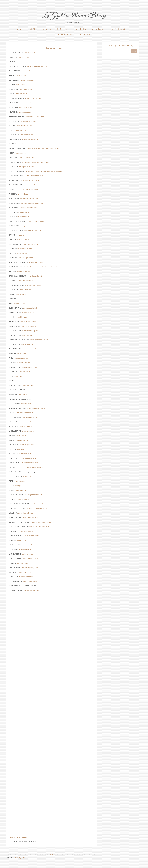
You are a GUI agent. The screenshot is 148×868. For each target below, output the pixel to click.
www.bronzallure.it (35, 276)
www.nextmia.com (24, 363)
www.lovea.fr (27, 422)
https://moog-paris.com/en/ (30, 189)
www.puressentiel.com (30, 518)
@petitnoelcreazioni (36, 262)
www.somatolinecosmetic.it (39, 527)
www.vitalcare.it (24, 372)
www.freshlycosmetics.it (36, 467)
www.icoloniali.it (25, 549)
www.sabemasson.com (30, 417)
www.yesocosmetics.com (34, 285)
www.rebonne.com (25, 290)
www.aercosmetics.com (32, 185)
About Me (84, 35)
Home (19, 29)
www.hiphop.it (21, 317)
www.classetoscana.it (32, 590)
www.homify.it (21, 153)
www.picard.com (22, 294)
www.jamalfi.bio (22, 440)
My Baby (81, 29)
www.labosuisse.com (27, 158)
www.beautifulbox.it (30, 385)
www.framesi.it (22, 449)
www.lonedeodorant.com (33, 230)
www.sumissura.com (27, 80)
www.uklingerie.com (27, 445)
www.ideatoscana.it (29, 349)
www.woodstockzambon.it (37, 221)
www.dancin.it (21, 235)
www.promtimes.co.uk (33, 98)
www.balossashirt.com (25, 126)
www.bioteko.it (22, 75)
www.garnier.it (22, 353)
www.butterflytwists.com (34, 176)
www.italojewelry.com (30, 568)
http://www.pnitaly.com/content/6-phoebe (36, 162)
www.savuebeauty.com (30, 331)
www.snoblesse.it (26, 89)
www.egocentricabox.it (34, 495)
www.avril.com (19, 303)
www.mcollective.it (28, 431)
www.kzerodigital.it (29, 313)
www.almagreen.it (26, 531)
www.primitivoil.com (27, 167)
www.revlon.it (21, 540)
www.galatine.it (23, 394)
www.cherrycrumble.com (47, 586)
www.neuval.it (21, 436)
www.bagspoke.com (26, 258)
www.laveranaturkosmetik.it (40, 504)
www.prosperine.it (27, 226)
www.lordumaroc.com (30, 559)
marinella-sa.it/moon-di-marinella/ (42, 522)
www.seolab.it (21, 85)
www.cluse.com (29, 53)
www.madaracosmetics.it (36, 408)
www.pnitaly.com (23, 144)
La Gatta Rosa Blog (74, 15)
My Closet (99, 29)
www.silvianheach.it (29, 326)
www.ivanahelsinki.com (31, 139)
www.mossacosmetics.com (35, 390)
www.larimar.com (23, 240)
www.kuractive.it (25, 454)
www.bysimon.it (23, 253)
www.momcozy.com (25, 572)
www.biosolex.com (25, 57)
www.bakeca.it (22, 94)
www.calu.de (28, 476)
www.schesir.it (22, 381)
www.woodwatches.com (29, 199)
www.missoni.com (23, 299)
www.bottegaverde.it (31, 244)
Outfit (32, 29)
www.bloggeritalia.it (30, 308)
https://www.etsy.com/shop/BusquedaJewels (42, 267)
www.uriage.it (21, 490)
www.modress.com (25, 249)
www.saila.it (19, 376)
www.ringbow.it (23, 194)
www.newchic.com (25, 112)
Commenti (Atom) (19, 858)
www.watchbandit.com (29, 208)
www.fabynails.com (21, 358)
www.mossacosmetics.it (24, 413)
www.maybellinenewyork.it (39, 340)
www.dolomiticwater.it (33, 536)
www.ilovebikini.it (26, 404)
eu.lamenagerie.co (29, 554)
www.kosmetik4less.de (32, 180)
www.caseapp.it (23, 217)
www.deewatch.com (26, 281)
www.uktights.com (25, 212)
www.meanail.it (28, 545)
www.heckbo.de (22, 563)
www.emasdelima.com (29, 71)
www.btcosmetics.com (30, 463)
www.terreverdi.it (27, 344)
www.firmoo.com (22, 62)
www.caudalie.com (25, 499)
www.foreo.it (20, 481)
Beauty (47, 29)
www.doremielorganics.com (37, 508)
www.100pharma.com (31, 581)
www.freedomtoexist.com (35, 117)
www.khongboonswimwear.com (32, 203)
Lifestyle (64, 29)
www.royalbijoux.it (28, 135)
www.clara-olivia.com (28, 121)
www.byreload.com (23, 271)
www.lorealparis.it (28, 335)
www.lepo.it (18, 486)
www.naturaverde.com (30, 367)
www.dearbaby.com (26, 577)
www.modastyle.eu (27, 103)
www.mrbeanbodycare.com (37, 66)
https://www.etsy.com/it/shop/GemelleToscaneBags (44, 171)
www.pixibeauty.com (27, 426)
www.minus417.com (25, 513)
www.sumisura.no (25, 107)
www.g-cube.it (21, 130)
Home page (52, 854)
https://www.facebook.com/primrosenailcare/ (43, 148)
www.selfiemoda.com (28, 322)
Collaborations (121, 29)
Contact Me (65, 35)
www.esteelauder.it (29, 458)
